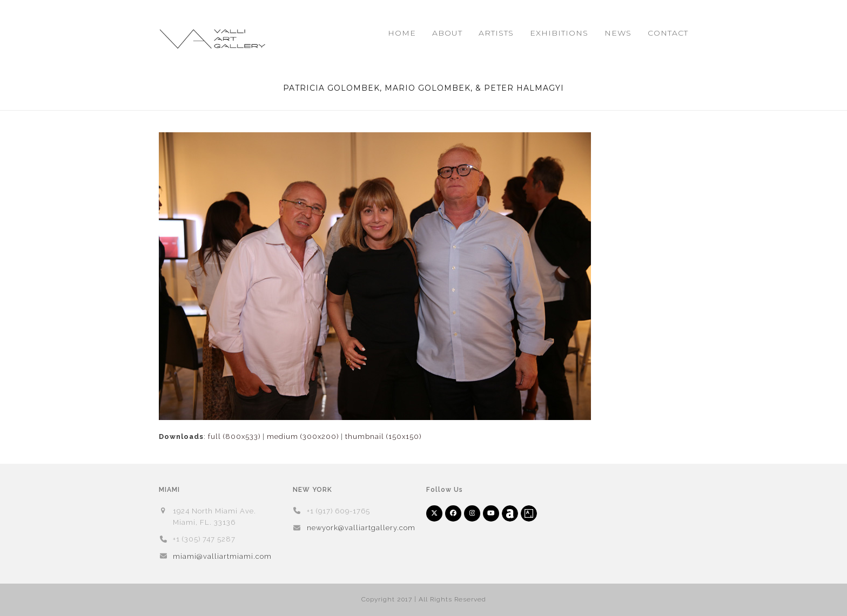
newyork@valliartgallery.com (361, 528)
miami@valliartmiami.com (222, 556)
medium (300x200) (303, 436)
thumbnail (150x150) (383, 436)
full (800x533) (234, 436)
